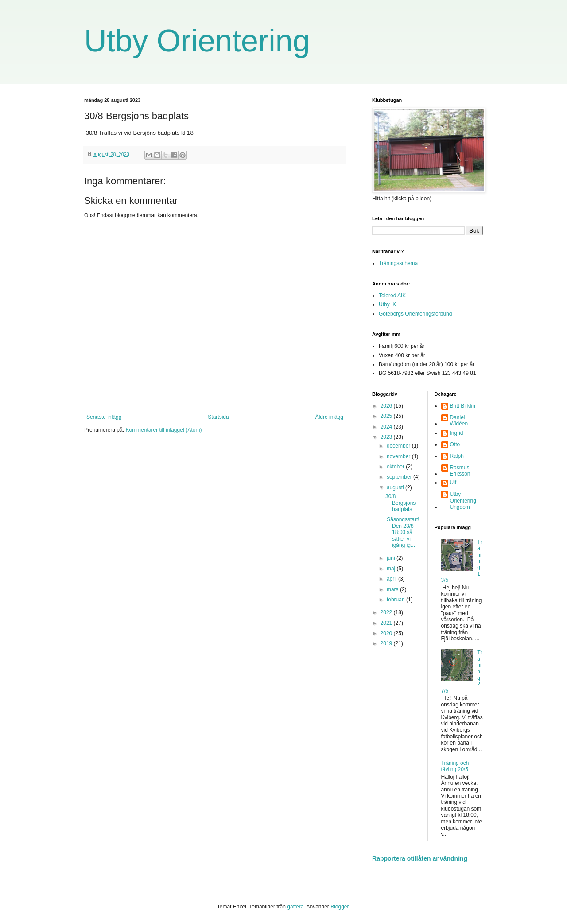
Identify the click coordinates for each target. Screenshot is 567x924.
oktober (396, 467)
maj (392, 569)
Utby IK (387, 304)
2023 (387, 437)
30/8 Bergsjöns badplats (400, 503)
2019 (387, 643)
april (392, 579)
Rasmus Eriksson (460, 471)
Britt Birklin (463, 406)
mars (393, 589)
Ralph (457, 456)
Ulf (453, 483)
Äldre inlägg (329, 417)
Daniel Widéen (459, 421)
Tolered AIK (392, 296)
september (400, 477)
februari (396, 600)
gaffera (295, 907)
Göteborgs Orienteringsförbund (415, 314)
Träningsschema (398, 263)
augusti (396, 487)
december (399, 446)
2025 (387, 416)
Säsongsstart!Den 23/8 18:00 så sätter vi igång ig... (402, 532)
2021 (387, 623)
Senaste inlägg (104, 417)
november (399, 456)
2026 (387, 406)
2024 (387, 427)
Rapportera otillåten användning (420, 858)
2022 (387, 612)
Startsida (218, 417)
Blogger (340, 907)
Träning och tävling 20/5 (455, 766)
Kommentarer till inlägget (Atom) (163, 430)
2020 (387, 633)
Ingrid (457, 433)
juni (392, 558)
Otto (455, 444)
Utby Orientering (197, 41)
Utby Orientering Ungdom (463, 501)
